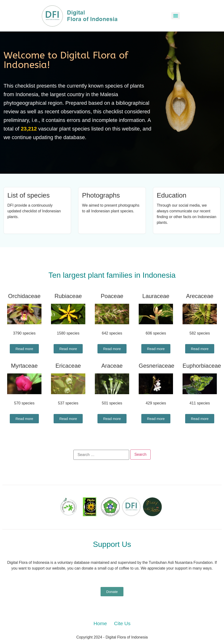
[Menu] (176, 16)
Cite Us (122, 623)
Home (100, 623)
